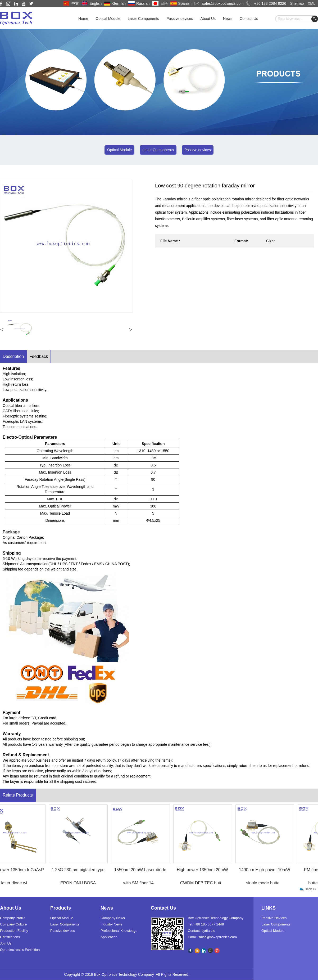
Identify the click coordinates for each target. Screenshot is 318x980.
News (228, 19)
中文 (75, 3)
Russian (143, 3)
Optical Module (108, 19)
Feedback (39, 356)
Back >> (311, 889)
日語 (164, 3)
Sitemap (297, 3)
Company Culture (13, 924)
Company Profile (13, 918)
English (96, 3)
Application (109, 937)
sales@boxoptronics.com (223, 3)
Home (83, 19)
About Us (208, 19)
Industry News (111, 924)
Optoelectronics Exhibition (20, 950)
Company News (113, 918)
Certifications (10, 937)
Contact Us (249, 19)
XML (312, 3)
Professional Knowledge (119, 931)
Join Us (6, 943)
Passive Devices (274, 918)
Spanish (185, 3)
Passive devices (180, 19)
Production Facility (14, 931)
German (119, 3)
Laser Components (143, 19)
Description (13, 356)
